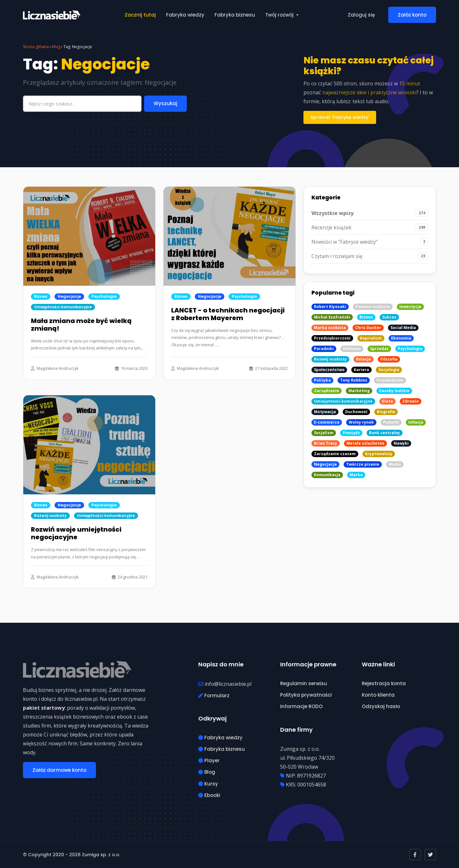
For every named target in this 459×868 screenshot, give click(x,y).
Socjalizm (324, 433)
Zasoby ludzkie (394, 391)
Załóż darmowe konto (59, 770)
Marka (356, 475)
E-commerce (327, 422)
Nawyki (401, 443)
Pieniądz (351, 433)
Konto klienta (378, 695)
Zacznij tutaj (140, 15)
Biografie (386, 412)
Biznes (41, 296)
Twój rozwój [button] (280, 15)
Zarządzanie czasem (335, 454)
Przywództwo (390, 380)
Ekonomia (401, 338)
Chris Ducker (368, 328)
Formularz (214, 696)
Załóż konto (412, 15)
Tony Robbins (354, 380)
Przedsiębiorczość (332, 338)
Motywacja (325, 412)
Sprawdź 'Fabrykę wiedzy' (340, 117)
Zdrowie (411, 401)
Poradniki (324, 349)
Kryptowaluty (379, 454)
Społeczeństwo (329, 370)
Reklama (352, 349)
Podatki (391, 422)
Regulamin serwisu (304, 683)
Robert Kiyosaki (330, 307)
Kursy (208, 784)
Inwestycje (410, 307)
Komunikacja (327, 475)
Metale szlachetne (365, 443)
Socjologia (389, 370)
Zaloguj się (361, 15)
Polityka (322, 380)
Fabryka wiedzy (185, 15)
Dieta (387, 401)
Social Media (403, 328)
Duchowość (356, 412)
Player (209, 760)
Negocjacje (69, 296)
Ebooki (209, 795)
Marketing (359, 391)
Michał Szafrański (332, 317)
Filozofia (389, 359)
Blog (56, 47)
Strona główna (36, 47)
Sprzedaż (379, 349)
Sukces (389, 317)
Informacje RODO (301, 706)
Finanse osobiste (373, 307)
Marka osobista (330, 328)
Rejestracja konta (384, 683)
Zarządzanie (327, 391)
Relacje (364, 359)
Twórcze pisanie (363, 464)
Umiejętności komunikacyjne (63, 307)
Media (395, 464)
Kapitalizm (371, 338)
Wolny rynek (361, 422)
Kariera (361, 370)
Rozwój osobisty (50, 516)
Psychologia (104, 296)
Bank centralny (385, 433)
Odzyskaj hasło (381, 706)
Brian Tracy (326, 443)
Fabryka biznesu (235, 15)
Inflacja (416, 422)
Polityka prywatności (306, 695)
